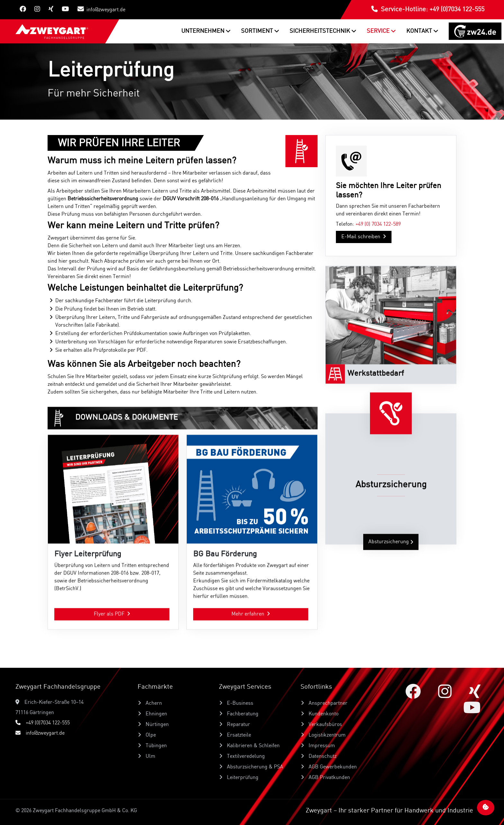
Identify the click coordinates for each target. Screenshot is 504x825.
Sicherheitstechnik (320, 31)
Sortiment (258, 31)
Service (379, 31)
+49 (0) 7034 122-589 (378, 235)
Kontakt (420, 31)
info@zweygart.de (101, 9)
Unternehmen (203, 31)
